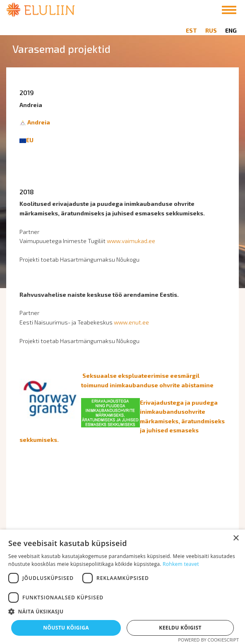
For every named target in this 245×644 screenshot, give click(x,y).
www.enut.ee (131, 322)
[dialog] (122, 587)
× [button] (236, 538)
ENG (231, 30)
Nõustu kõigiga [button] (66, 628)
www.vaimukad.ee (131, 241)
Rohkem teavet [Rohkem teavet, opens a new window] (181, 564)
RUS (211, 30)
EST (191, 30)
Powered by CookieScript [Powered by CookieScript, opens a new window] (208, 640)
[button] (122, 612)
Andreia (39, 122)
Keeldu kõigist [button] (180, 628)
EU (30, 140)
